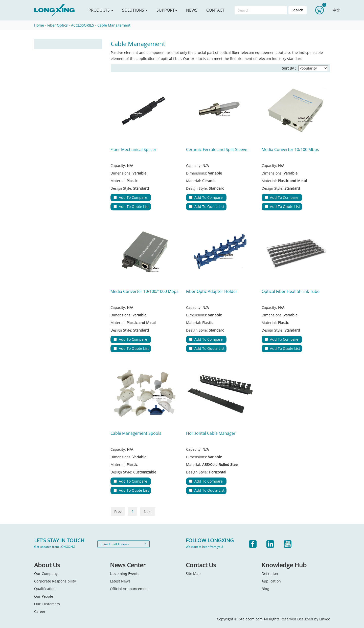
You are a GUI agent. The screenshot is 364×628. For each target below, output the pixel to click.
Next (148, 512)
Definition (270, 573)
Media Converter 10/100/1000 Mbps (144, 291)
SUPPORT (167, 10)
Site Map (193, 573)
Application (271, 581)
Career (40, 611)
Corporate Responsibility (55, 581)
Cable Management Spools (136, 433)
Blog (265, 589)
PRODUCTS (101, 10)
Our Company (46, 573)
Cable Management (114, 25)
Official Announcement (129, 589)
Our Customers (47, 604)
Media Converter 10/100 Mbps (290, 149)
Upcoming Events (125, 573)
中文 (336, 10)
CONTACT (215, 10)
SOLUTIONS (135, 10)
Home (39, 25)
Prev (118, 512)
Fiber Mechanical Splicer (133, 149)
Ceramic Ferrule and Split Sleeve (217, 149)
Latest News (120, 581)
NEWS (192, 10)
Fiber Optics (58, 25)
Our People (44, 596)
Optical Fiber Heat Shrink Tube (291, 291)
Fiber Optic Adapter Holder (212, 291)
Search (298, 10)
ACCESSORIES (83, 25)
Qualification (45, 589)
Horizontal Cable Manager (211, 433)
